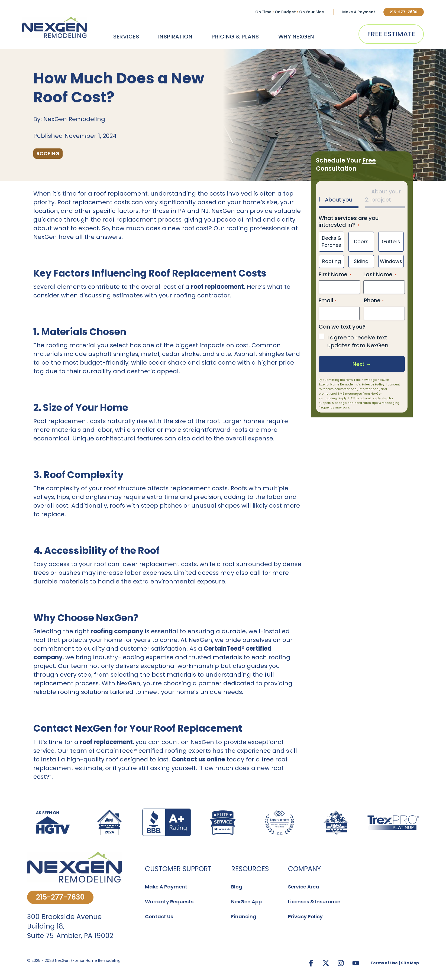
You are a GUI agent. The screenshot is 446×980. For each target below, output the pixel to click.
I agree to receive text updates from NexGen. (358, 341)
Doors (361, 241)
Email (328, 300)
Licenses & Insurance (314, 902)
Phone (374, 300)
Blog (237, 887)
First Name (333, 274)
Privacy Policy (373, 384)
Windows (391, 261)
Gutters (391, 241)
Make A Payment (359, 12)
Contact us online (198, 759)
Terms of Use (384, 963)
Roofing (331, 261)
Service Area (304, 887)
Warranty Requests (169, 902)
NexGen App (246, 902)
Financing (244, 916)
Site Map (410, 963)
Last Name (378, 274)
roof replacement (217, 287)
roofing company (117, 631)
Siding (361, 261)
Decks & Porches (331, 241)
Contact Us (159, 916)
